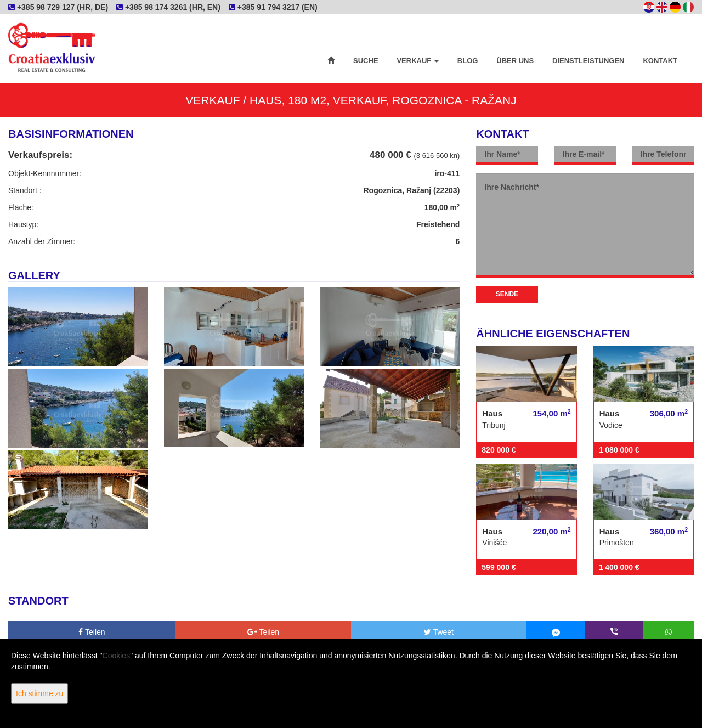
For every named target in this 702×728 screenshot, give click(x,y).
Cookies (117, 656)
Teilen (92, 632)
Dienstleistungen (588, 61)
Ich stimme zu (39, 693)
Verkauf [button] (417, 61)
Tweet (439, 632)
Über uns (515, 61)
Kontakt (660, 61)
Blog (468, 61)
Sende (507, 294)
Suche (366, 61)
